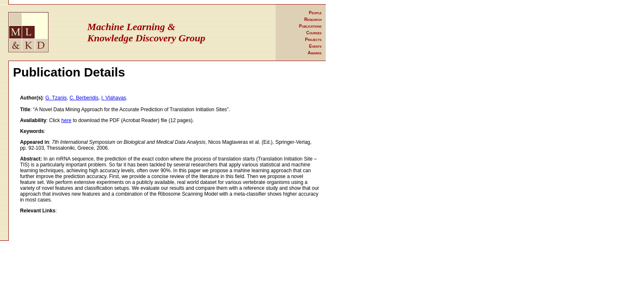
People (315, 13)
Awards (315, 53)
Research (313, 19)
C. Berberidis (84, 98)
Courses (314, 33)
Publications (310, 26)
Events (315, 46)
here (66, 120)
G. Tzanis (56, 98)
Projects (313, 40)
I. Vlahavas (113, 98)
